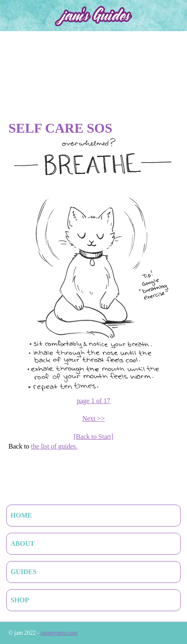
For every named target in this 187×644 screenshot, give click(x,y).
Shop (20, 600)
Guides (23, 572)
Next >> (93, 418)
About (23, 544)
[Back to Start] (93, 437)
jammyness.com (59, 633)
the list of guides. (54, 446)
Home (21, 515)
